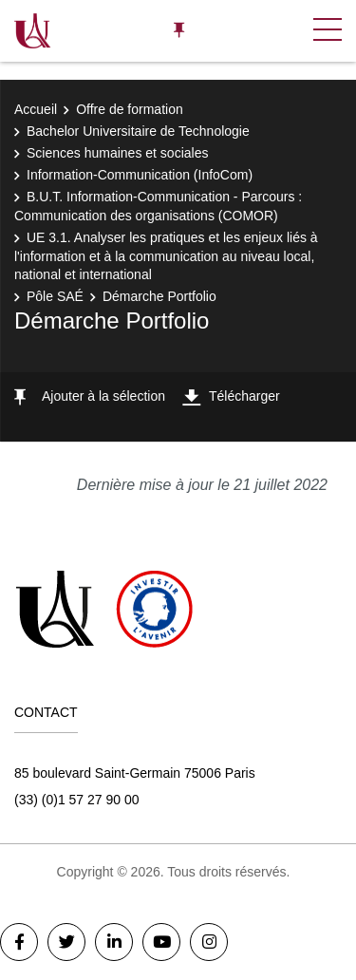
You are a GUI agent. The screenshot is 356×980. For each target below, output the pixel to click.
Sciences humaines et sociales (117, 153)
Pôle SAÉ (55, 296)
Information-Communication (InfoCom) (140, 175)
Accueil (36, 109)
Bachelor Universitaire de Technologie (138, 131)
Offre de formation (130, 109)
